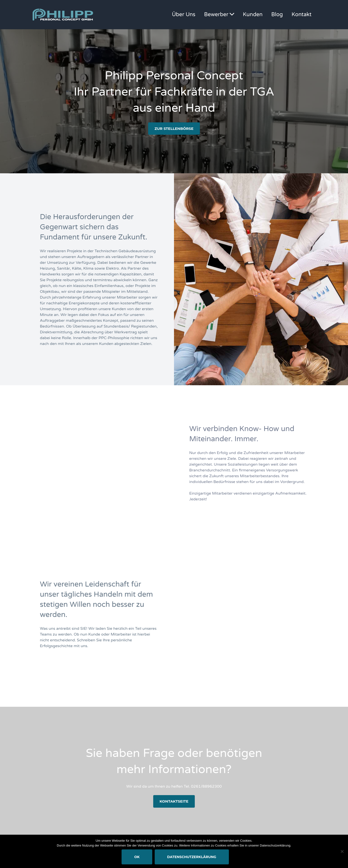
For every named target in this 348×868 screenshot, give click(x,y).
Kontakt (302, 14)
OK (137, 857)
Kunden (253, 14)
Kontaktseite (174, 801)
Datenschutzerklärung (192, 857)
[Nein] (342, 851)
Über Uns (184, 14)
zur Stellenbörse (174, 129)
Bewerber (216, 14)
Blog (277, 14)
